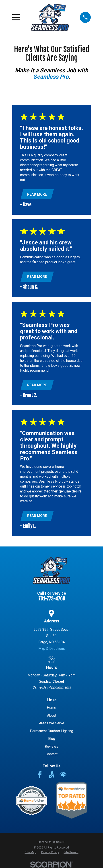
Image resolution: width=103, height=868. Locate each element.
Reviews (51, 746)
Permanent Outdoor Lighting (51, 731)
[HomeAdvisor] (63, 775)
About (52, 716)
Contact (52, 754)
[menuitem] (31, 852)
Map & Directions (52, 649)
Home (51, 708)
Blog (52, 739)
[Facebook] (40, 775)
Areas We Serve (52, 723)
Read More (37, 194)
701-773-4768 (52, 599)
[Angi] (51, 775)
